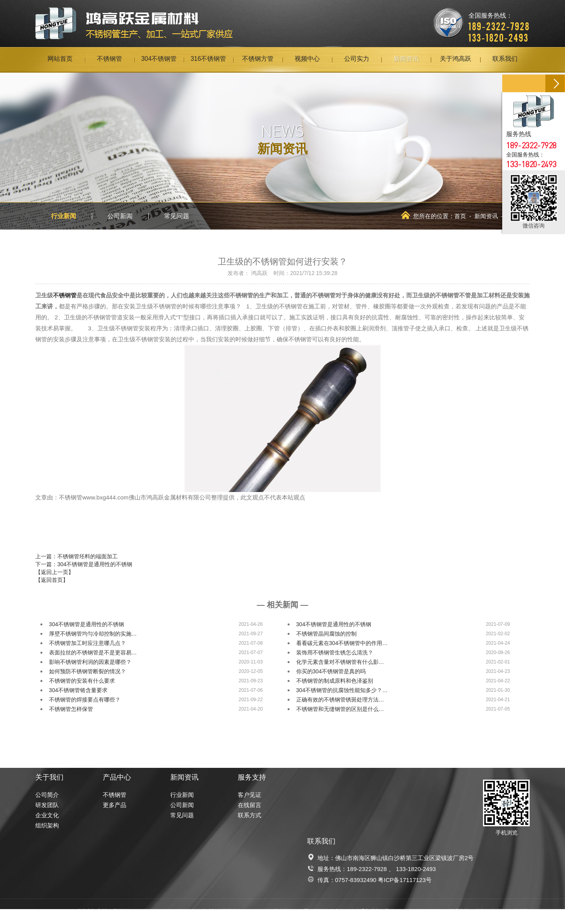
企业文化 (47, 815)
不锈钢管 (109, 59)
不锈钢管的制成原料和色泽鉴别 (335, 681)
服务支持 (252, 777)
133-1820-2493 (416, 869)
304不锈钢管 (159, 59)
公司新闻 (120, 216)
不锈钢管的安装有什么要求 (82, 681)
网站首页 (60, 59)
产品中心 (117, 777)
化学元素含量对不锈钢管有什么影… (340, 662)
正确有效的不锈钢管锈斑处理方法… (340, 700)
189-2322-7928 (367, 869)
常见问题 (177, 216)
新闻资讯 (406, 59)
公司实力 (357, 59)
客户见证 (250, 795)
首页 (460, 216)
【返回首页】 (52, 580)
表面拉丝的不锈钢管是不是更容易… (93, 652)
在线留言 (250, 805)
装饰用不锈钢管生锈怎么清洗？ (335, 652)
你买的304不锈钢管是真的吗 (331, 671)
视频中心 (307, 59)
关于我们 (49, 777)
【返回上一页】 (55, 572)
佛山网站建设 (490, 911)
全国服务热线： (499, 22)
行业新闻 (64, 216)
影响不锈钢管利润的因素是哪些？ (90, 662)
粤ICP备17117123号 (405, 880)
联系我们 (505, 59)
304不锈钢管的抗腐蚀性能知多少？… (342, 690)
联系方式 (250, 815)
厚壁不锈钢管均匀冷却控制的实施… (93, 634)
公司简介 (47, 795)
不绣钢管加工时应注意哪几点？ (87, 643)
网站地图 (518, 911)
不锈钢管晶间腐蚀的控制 (326, 634)
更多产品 (115, 805)
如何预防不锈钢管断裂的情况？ (87, 671)
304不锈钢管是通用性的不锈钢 (87, 624)
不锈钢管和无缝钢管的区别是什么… (340, 709)
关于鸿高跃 (456, 59)
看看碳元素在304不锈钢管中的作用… (342, 643)
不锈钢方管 (258, 59)
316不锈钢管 (209, 59)
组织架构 (47, 825)
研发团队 (47, 805)
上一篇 (77, 556)
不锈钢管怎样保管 (71, 709)
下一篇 (84, 564)
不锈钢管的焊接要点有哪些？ (85, 700)
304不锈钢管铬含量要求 (78, 690)
